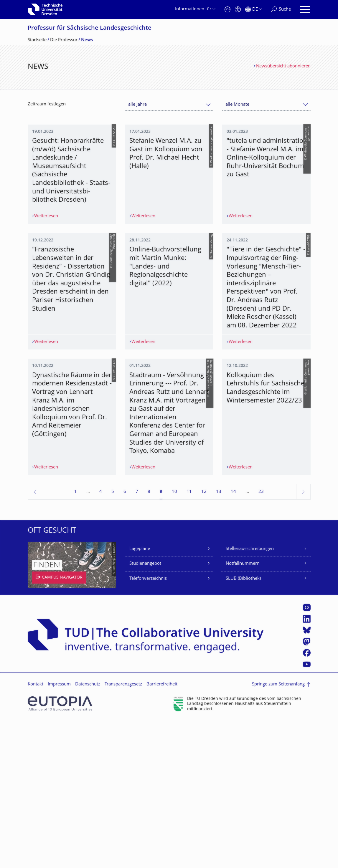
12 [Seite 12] (204, 639)
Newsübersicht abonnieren (283, 66)
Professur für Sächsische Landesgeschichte (90, 28)
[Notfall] (227, 10)
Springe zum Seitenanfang (278, 832)
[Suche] (281, 10)
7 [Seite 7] (137, 639)
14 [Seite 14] (233, 639)
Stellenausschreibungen (250, 696)
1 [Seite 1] (76, 639)
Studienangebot (145, 711)
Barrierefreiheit (162, 832)
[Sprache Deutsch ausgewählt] (254, 10)
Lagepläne (140, 696)
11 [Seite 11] (189, 639)
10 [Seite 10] (174, 639)
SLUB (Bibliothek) (243, 726)
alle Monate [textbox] (237, 105)
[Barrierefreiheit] (238, 10)
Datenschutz (88, 832)
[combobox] (169, 105)
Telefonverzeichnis (148, 726)
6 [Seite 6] (125, 639)
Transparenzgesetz (123, 832)
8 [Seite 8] (149, 639)
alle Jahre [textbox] (137, 105)
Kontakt (36, 832)
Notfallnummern (243, 711)
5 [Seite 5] (113, 639)
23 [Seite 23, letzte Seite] (261, 639)
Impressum (59, 832)
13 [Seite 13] (219, 639)
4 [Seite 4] (101, 639)
